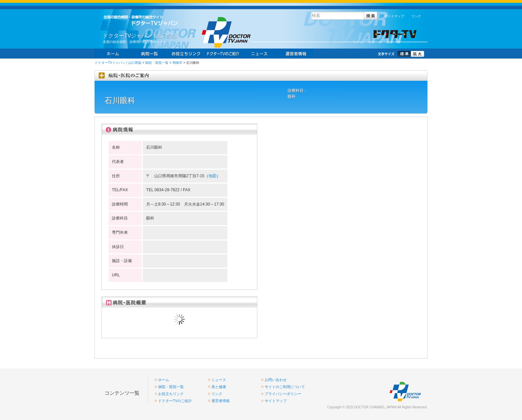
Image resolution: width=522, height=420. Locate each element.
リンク (416, 16)
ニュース (259, 54)
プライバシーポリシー (283, 394)
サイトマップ (394, 16)
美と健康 (219, 387)
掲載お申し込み (296, 54)
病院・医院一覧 (157, 63)
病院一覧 (149, 54)
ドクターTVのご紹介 (175, 401)
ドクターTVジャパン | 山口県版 (118, 63)
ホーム (113, 54)
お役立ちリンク (186, 54)
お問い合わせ (276, 380)
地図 (212, 176)
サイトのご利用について (285, 387)
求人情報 (223, 54)
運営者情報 (221, 401)
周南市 (177, 63)
